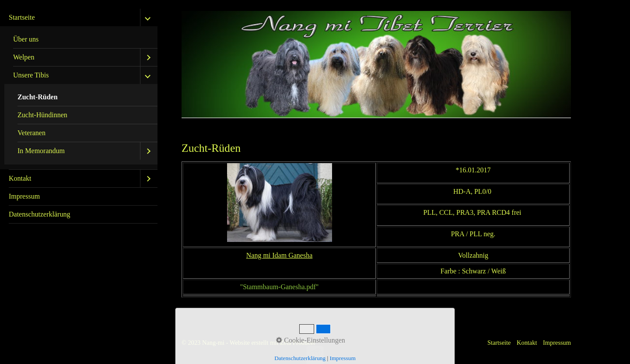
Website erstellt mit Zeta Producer (273, 343)
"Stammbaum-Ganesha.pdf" (280, 287)
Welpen (24, 57)
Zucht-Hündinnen (42, 115)
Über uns (26, 39)
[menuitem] (79, 89)
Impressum (24, 196)
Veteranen (31, 133)
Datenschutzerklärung (39, 214)
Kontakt (20, 178)
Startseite (22, 17)
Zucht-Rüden (38, 97)
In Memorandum (41, 151)
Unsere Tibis (31, 75)
